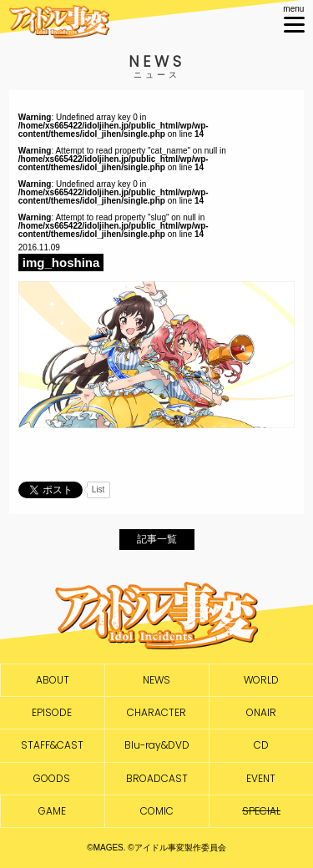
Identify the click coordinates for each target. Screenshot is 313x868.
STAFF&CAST (52, 745)
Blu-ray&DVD (157, 745)
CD (261, 745)
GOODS (52, 779)
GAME (52, 811)
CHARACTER (156, 713)
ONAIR (261, 713)
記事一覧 (157, 539)
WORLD (261, 680)
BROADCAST (157, 779)
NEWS (156, 680)
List (98, 490)
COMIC (157, 811)
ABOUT (53, 680)
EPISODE (52, 713)
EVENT (261, 779)
